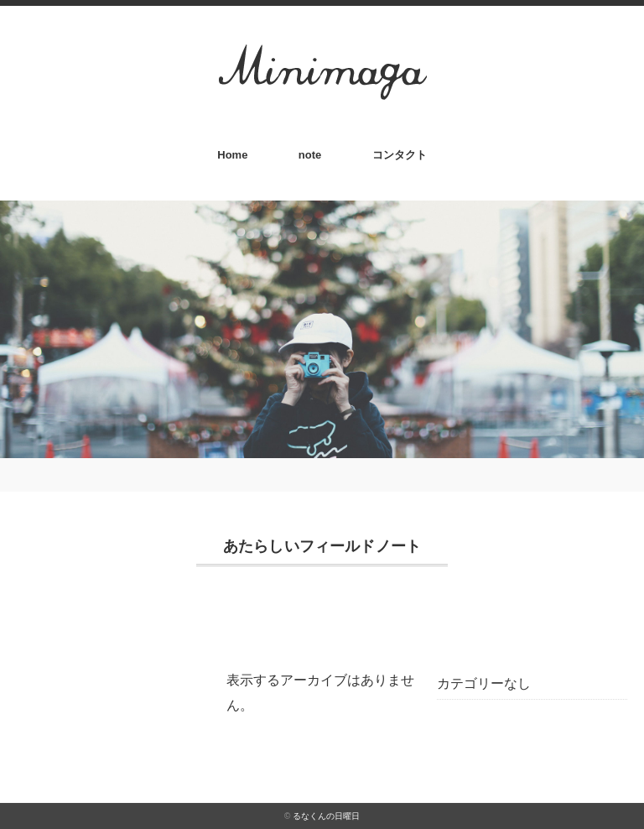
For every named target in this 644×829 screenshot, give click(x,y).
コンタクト (400, 155)
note (310, 155)
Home (232, 155)
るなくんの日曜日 (326, 816)
